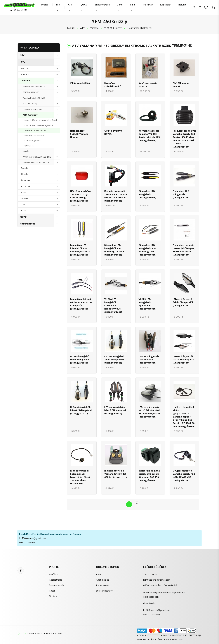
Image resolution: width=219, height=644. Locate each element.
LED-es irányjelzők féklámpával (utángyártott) (149, 359)
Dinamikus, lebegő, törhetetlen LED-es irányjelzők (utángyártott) (81, 304)
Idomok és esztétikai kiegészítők (39, 125)
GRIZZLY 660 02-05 (31, 92)
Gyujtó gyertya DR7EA (113, 132)
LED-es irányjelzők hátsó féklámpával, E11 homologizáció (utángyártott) (150, 412)
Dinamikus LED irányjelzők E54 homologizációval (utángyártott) (80, 250)
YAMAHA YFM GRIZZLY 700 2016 (37, 157)
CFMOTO (26, 192)
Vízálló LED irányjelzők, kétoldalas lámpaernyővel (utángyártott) (113, 305)
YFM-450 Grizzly (113, 28)
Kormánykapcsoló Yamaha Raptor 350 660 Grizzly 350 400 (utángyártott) (116, 196)
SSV (58, 7)
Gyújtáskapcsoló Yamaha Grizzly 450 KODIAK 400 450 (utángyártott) (184, 475)
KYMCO (25, 211)
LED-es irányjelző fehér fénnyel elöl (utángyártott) (183, 302)
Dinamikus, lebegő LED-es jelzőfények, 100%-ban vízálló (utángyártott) (184, 250)
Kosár (52, 591)
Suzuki (25, 168)
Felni (133, 7)
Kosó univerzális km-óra (148, 85)
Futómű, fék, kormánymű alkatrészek (41, 120)
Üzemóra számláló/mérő (113, 85)
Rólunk (182, 5)
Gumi (120, 7)
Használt (148, 5)
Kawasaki (26, 180)
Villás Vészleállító (80, 83)
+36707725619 (27, 542)
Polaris (25, 69)
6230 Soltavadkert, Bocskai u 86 (160, 585)
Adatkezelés (103, 580)
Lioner (46, 633)
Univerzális (29, 146)
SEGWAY (25, 198)
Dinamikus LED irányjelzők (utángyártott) (147, 194)
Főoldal (45, 5)
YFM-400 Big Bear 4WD (33, 109)
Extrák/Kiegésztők (32, 141)
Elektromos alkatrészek (35, 130)
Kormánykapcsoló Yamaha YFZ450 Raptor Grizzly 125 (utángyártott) (149, 135)
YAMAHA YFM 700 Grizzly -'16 (36, 162)
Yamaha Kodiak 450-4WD (34, 98)
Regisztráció (56, 580)
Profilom (53, 574)
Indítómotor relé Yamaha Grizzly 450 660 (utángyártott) (116, 474)
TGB (23, 204)
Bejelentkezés (56, 585)
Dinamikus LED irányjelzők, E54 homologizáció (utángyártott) (147, 250)
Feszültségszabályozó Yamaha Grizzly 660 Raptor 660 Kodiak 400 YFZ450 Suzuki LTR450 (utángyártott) (185, 139)
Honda (25, 174)
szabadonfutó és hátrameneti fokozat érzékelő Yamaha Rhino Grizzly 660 (80, 477)
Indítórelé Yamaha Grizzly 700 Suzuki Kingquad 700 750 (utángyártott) (149, 475)
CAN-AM (25, 75)
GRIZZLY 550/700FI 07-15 (34, 87)
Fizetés (53, 596)
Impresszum (103, 585)
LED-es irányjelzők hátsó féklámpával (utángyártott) (183, 359)
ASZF (99, 574)
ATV (70, 7)
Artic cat (26, 186)
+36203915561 (19, 10)
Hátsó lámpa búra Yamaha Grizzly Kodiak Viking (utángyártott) (80, 196)
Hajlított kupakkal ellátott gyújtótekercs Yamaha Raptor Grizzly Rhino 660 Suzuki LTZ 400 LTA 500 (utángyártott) (184, 417)
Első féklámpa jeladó (181, 85)
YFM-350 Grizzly (30, 104)
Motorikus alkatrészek (34, 136)
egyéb (26, 151)
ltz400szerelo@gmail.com (33, 538)
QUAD (84, 7)
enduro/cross (102, 7)
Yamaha (94, 28)
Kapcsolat (166, 5)
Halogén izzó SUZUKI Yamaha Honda (79, 134)
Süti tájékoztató (104, 591)
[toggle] (57, 55)
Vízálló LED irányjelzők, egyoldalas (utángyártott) (147, 304)
